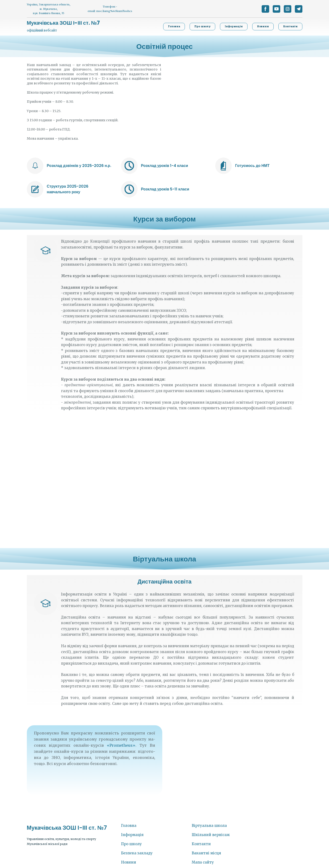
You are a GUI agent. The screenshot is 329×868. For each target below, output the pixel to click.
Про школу (131, 844)
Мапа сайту (203, 862)
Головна (129, 826)
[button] (265, 9)
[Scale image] (165, 482)
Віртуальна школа (209, 826)
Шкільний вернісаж (211, 835)
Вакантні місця (206, 853)
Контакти (201, 844)
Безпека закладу (137, 853)
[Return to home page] (63, 23)
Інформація (132, 835)
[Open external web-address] (35, 166)
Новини (129, 862)
